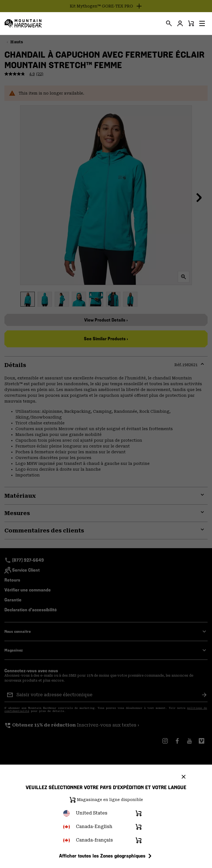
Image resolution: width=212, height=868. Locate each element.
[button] (202, 23)
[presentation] (169, 23)
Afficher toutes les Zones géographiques (106, 856)
